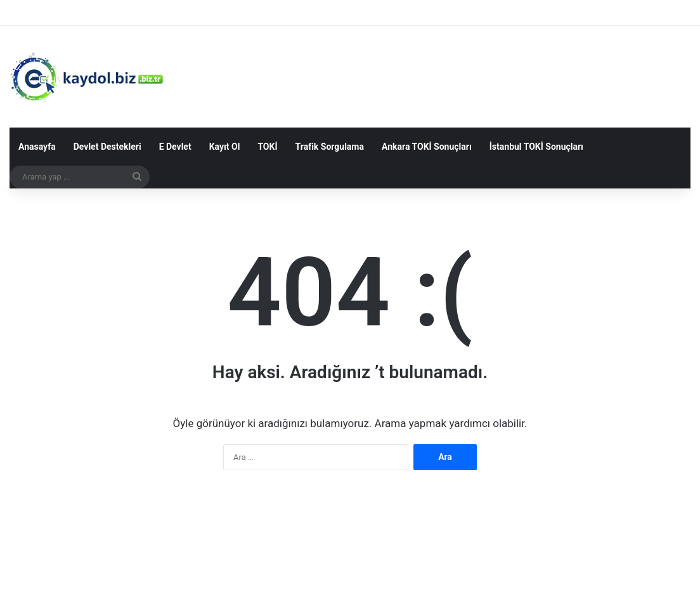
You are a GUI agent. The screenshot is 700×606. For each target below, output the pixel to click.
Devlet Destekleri (107, 147)
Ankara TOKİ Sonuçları (427, 147)
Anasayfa (37, 147)
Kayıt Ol (225, 147)
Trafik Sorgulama (330, 147)
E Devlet (175, 147)
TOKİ (267, 147)
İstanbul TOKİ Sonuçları (536, 147)
